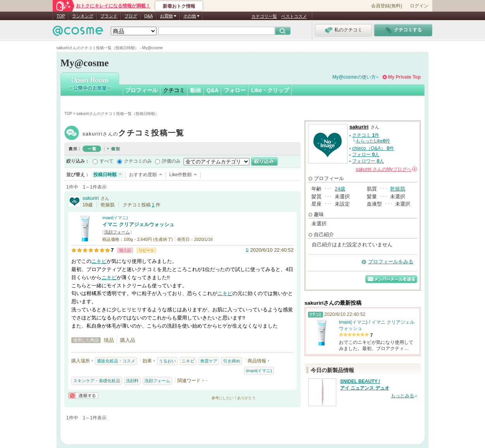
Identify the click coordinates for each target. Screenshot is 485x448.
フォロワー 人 (368, 161)
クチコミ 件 (366, 135)
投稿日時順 (105, 175)
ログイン (419, 6)
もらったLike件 (373, 141)
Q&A (149, 16)
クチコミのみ (138, 161)
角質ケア (209, 361)
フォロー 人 (366, 154)
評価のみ (171, 161)
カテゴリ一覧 (264, 16)
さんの (386, 169)
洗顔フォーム (117, 232)
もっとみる (402, 396)
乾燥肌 (398, 189)
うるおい (167, 361)
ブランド (109, 16)
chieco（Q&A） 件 (373, 148)
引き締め (232, 361)
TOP (61, 16)
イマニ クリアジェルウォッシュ (138, 224)
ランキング (83, 16)
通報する (83, 396)
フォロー (235, 90)
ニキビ (99, 261)
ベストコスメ (294, 16)
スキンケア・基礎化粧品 (97, 381)
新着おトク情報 (179, 6)
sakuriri (133, 134)
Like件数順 (181, 175)
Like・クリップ (270, 90)
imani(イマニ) (115, 218)
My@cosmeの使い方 (354, 77)
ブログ (131, 16)
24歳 (340, 189)
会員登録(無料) (387, 6)
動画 (196, 90)
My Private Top (404, 77)
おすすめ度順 (143, 175)
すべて (107, 161)
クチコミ (174, 90)
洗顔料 (132, 381)
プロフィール (141, 90)
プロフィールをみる (391, 262)
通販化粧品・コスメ (116, 361)
